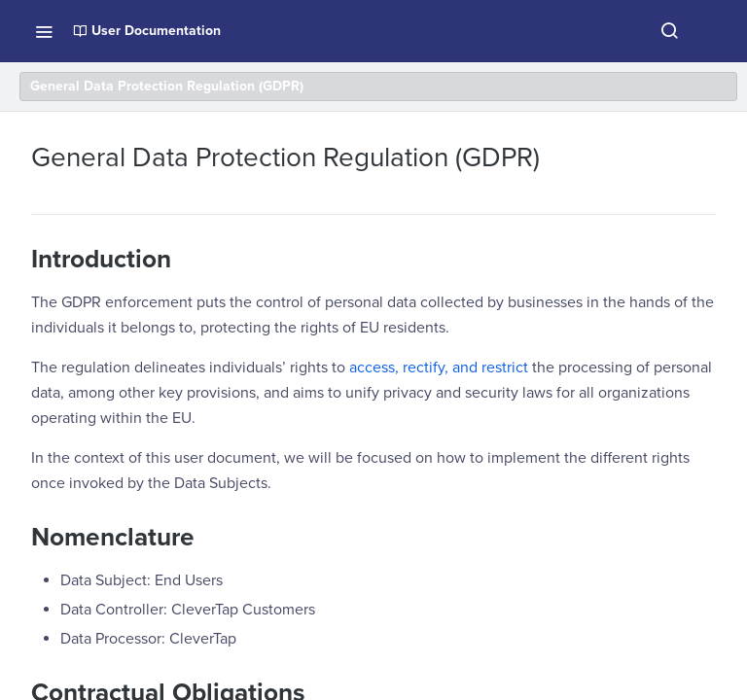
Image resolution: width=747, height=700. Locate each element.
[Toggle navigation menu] (44, 31)
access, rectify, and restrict (439, 367)
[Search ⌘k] (669, 31)
